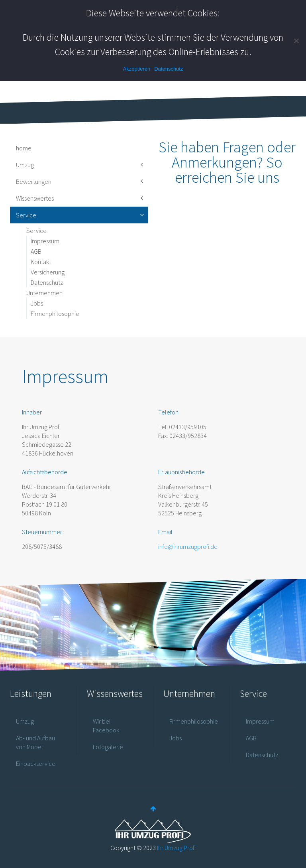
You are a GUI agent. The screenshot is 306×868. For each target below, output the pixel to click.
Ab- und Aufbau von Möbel (35, 742)
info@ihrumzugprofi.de (188, 546)
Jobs (37, 303)
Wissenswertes (35, 198)
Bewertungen (34, 181)
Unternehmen (44, 293)
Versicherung (48, 272)
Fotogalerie (108, 747)
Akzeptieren (137, 69)
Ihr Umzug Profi (176, 848)
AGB (36, 251)
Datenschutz (47, 282)
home (24, 148)
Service (26, 215)
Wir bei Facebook (106, 726)
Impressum (45, 241)
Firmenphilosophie (55, 314)
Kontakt (41, 262)
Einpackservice (36, 763)
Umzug (25, 165)
